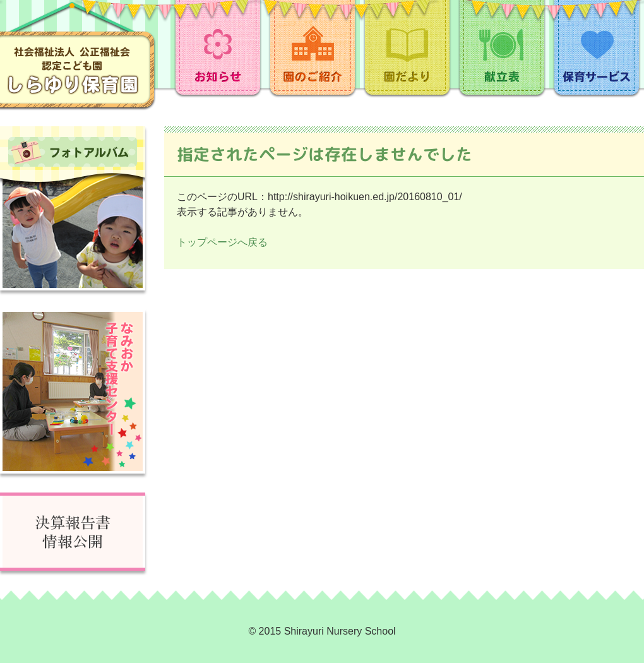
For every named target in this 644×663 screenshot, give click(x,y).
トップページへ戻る (222, 242)
